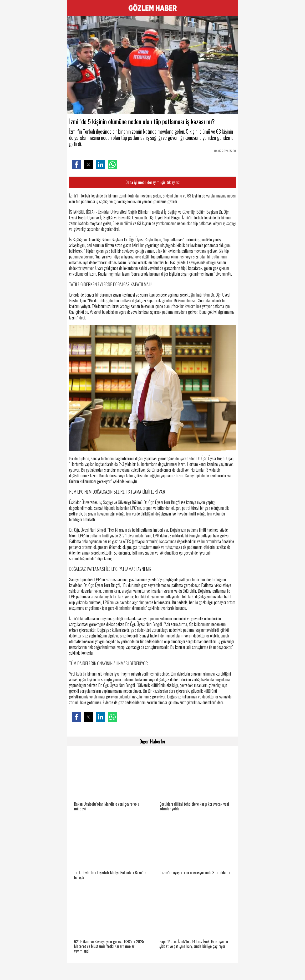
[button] (76, 165)
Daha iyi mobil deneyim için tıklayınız (153, 182)
